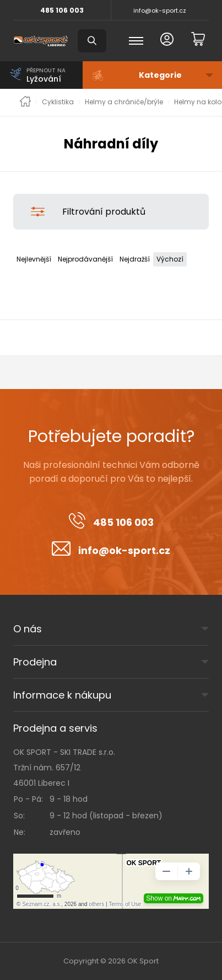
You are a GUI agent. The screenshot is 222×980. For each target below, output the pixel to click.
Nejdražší (135, 259)
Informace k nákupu (62, 695)
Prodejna (35, 662)
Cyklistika (58, 102)
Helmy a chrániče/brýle (124, 102)
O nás (28, 629)
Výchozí (170, 259)
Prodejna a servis (55, 728)
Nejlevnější (34, 259)
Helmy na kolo (198, 102)
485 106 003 (62, 10)
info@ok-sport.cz (160, 10)
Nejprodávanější (85, 259)
